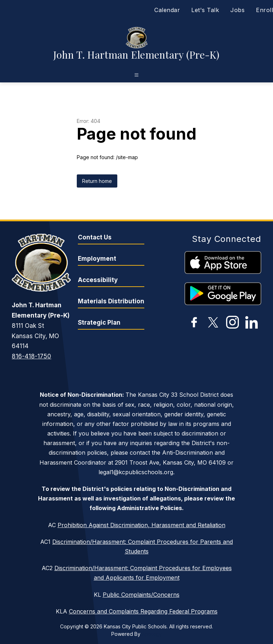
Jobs (237, 10)
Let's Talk (205, 10)
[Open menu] (136, 75)
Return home (97, 181)
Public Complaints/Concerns (141, 595)
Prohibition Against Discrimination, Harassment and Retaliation (141, 525)
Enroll (264, 10)
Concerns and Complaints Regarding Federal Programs (143, 611)
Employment (97, 259)
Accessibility (98, 280)
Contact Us (95, 237)
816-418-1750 (31, 356)
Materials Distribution (111, 301)
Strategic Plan (99, 323)
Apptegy (152, 634)
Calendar (167, 10)
